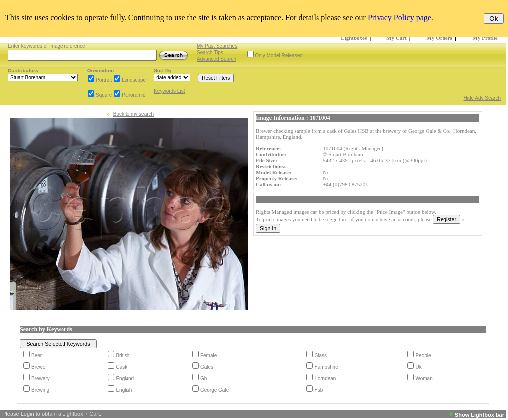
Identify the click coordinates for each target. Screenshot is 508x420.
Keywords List (169, 91)
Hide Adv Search (482, 98)
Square (104, 95)
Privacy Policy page (399, 18)
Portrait (104, 80)
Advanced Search (217, 59)
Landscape (134, 80)
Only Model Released (279, 55)
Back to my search (133, 114)
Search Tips (210, 52)
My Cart (397, 38)
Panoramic (133, 95)
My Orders (440, 38)
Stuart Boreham (346, 154)
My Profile (485, 38)
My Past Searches (217, 46)
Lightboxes (354, 38)
